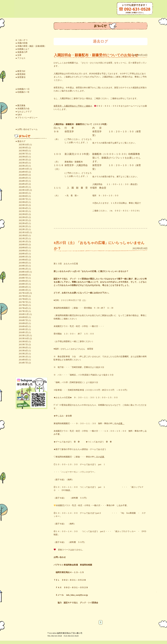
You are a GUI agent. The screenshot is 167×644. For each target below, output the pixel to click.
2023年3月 (23, 211)
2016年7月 (23, 320)
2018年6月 (23, 281)
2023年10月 (24, 190)
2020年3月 (23, 257)
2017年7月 (23, 302)
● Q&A (19, 115)
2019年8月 (23, 260)
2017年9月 (23, 296)
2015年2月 (23, 354)
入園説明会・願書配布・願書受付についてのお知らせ (96, 55)
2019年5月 (23, 266)
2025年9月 (23, 148)
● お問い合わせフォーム (27, 129)
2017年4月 (23, 308)
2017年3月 (23, 311)
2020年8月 (23, 248)
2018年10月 (24, 272)
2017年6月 (23, 305)
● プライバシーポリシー (27, 118)
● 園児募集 (21, 106)
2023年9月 (23, 193)
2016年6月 (23, 323)
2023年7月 (23, 199)
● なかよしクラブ (24, 112)
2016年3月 (23, 329)
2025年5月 (23, 160)
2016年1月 (23, 332)
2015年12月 (24, 335)
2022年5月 (23, 220)
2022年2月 (23, 226)
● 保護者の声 (22, 52)
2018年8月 (23, 275)
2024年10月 (24, 169)
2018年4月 (23, 287)
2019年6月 (23, 263)
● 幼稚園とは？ (23, 49)
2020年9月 (23, 245)
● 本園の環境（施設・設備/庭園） (31, 46)
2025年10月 (24, 145)
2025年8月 (23, 151)
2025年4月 (23, 163)
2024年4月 (23, 184)
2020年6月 (23, 251)
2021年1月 (23, 242)
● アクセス (21, 58)
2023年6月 (23, 202)
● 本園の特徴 (22, 43)
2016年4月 (23, 326)
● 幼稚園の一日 (23, 89)
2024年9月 (23, 172)
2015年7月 (23, 345)
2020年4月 (23, 254)
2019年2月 (23, 269)
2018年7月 (23, 278)
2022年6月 (23, 217)
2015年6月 (23, 348)
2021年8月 (23, 236)
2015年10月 (24, 339)
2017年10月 (24, 293)
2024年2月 (23, 187)
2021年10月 (24, 232)
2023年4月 (23, 208)
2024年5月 (23, 181)
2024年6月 (23, 178)
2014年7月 (23, 363)
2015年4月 (23, 351)
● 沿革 (18, 55)
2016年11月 (24, 314)
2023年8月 (23, 196)
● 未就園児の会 (23, 109)
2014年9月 (23, 360)
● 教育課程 (21, 74)
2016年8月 (23, 317)
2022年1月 (23, 229)
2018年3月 (23, 290)
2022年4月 (23, 223)
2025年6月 (23, 157)
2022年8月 (23, 214)
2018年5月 (23, 284)
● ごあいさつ (22, 40)
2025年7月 (23, 154)
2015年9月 (23, 342)
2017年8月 (23, 299)
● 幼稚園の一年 (23, 92)
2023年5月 (23, 205)
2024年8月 (23, 175)
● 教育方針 (21, 71)
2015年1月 (23, 357)
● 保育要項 (21, 77)
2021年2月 (23, 239)
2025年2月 (23, 166)
